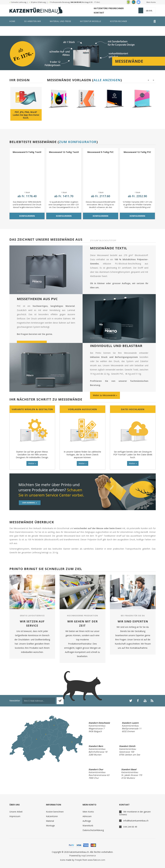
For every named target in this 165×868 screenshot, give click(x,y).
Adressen (87, 816)
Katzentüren (52, 816)
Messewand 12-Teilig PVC (137, 152)
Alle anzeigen (107, 80)
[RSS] (152, 701)
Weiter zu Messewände (104, 395)
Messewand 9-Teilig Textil (27, 152)
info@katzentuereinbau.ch (136, 821)
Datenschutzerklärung (93, 830)
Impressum (15, 816)
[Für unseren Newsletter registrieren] (39, 701)
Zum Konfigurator (78, 142)
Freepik (78, 860)
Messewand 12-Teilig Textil (64, 152)
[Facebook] (138, 701)
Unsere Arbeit (16, 812)
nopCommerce (89, 856)
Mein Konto (151, 2)
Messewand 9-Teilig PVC (100, 152)
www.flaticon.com (96, 860)
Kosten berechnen (55, 812)
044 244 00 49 (76, 2)
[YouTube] (145, 701)
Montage (50, 826)
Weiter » (32, 463)
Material (50, 821)
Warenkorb (88, 826)
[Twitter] (131, 701)
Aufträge (87, 821)
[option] (60, 98)
